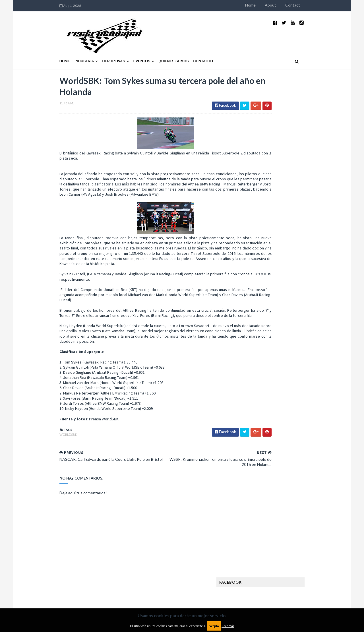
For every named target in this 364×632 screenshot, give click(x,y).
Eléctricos (266, 389)
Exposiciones (267, 407)
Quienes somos (137, 47)
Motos (303, 461)
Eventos (105, 47)
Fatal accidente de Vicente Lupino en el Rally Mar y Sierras (309, 334)
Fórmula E (315, 425)
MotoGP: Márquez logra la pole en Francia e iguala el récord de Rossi (308, 306)
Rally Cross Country (274, 489)
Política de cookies (254, 585)
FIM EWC (312, 416)
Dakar (318, 380)
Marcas (298, 452)
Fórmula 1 (290, 425)
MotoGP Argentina (273, 461)
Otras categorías (272, 480)
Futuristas (265, 425)
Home (287, 5)
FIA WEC (292, 416)
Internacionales (271, 443)
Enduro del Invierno (300, 389)
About (307, 5)
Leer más (228, 626)
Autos (313, 370)
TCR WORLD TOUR (311, 498)
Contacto (167, 47)
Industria (48, 47)
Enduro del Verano (273, 398)
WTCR (278, 507)
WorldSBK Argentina (308, 507)
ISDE (290, 434)
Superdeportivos (315, 489)
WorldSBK (32, 429)
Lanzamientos (304, 443)
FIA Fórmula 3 (268, 416)
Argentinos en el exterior (279, 370)
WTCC (261, 507)
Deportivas (77, 47)
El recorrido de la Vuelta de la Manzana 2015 (309, 247)
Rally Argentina (309, 480)
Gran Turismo (268, 434)
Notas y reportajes (273, 471)
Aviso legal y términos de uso (48, 585)
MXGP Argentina (270, 452)
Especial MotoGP (312, 398)
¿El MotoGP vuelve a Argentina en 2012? (302, 275)
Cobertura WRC (291, 380)
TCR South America (273, 498)
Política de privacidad (149, 585)
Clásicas (263, 380)
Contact (329, 5)
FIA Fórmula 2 (297, 407)
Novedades (306, 471)
